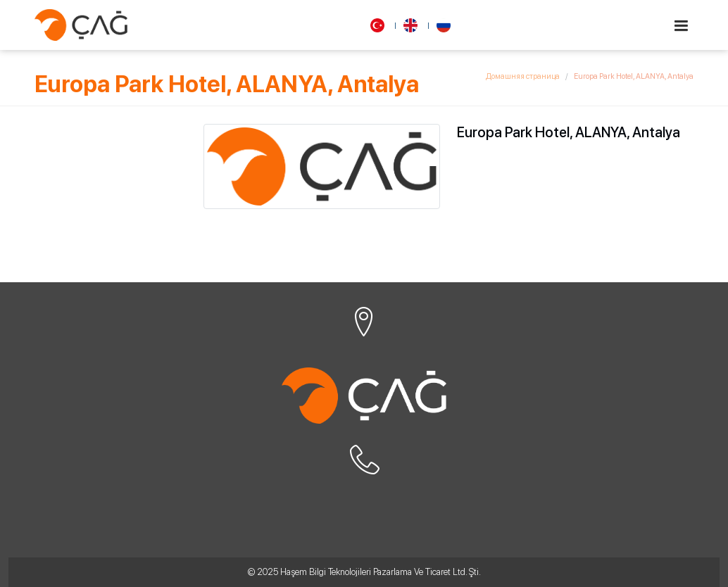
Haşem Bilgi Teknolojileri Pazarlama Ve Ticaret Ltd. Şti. (381, 572)
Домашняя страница (523, 76)
